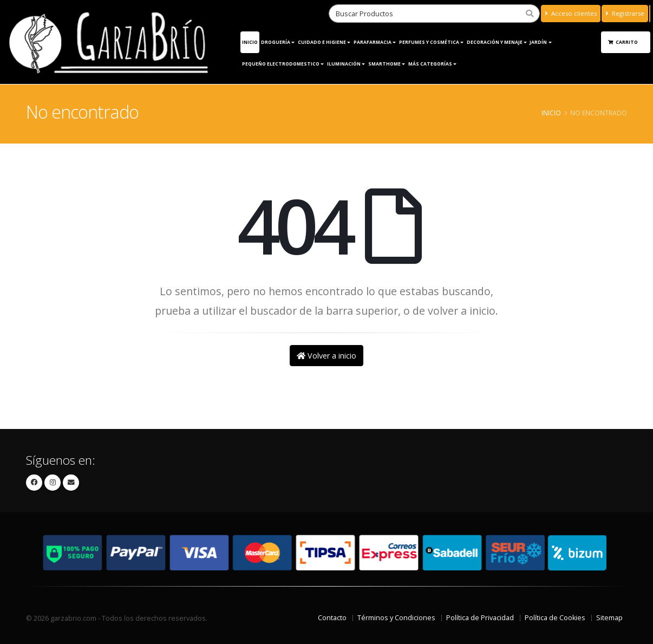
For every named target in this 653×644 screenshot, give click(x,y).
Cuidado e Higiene (322, 42)
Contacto (332, 618)
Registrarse (625, 13)
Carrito (623, 42)
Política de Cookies (555, 618)
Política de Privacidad (480, 618)
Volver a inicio (326, 356)
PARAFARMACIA (373, 42)
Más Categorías (430, 64)
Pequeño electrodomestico (281, 64)
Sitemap (609, 618)
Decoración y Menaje (495, 42)
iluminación (344, 64)
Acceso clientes (571, 13)
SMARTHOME (384, 64)
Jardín (538, 42)
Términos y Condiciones (396, 618)
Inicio (250, 42)
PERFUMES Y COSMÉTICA (429, 42)
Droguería (276, 42)
